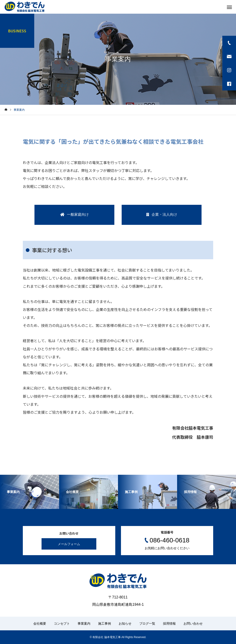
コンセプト (62, 623)
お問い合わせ (193, 623)
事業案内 (84, 623)
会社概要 (40, 623)
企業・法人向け (164, 214)
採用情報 (169, 623)
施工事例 (105, 623)
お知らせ (125, 623)
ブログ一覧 (147, 623)
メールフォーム (69, 544)
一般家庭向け (78, 214)
